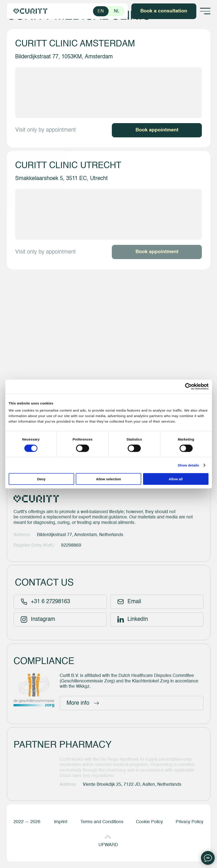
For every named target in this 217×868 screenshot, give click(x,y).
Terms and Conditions (102, 822)
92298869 (71, 545)
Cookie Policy (149, 822)
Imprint (61, 822)
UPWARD (108, 845)
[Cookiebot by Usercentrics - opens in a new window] (188, 386)
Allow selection (108, 479)
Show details (188, 465)
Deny (41, 479)
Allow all (176, 479)
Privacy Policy (190, 822)
